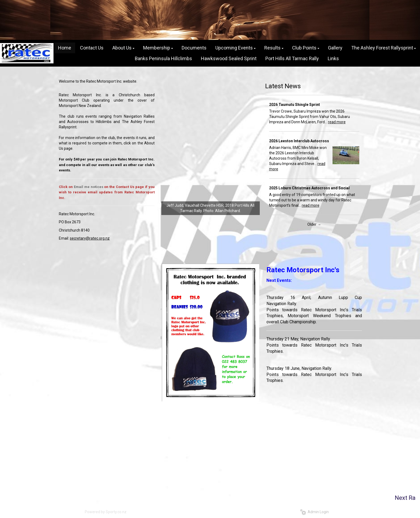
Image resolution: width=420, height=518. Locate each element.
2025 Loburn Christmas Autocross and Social (309, 188)
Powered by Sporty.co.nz (106, 512)
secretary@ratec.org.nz (90, 238)
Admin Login (314, 512)
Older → (314, 224)
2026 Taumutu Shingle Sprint (295, 105)
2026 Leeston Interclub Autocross (299, 141)
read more (337, 122)
